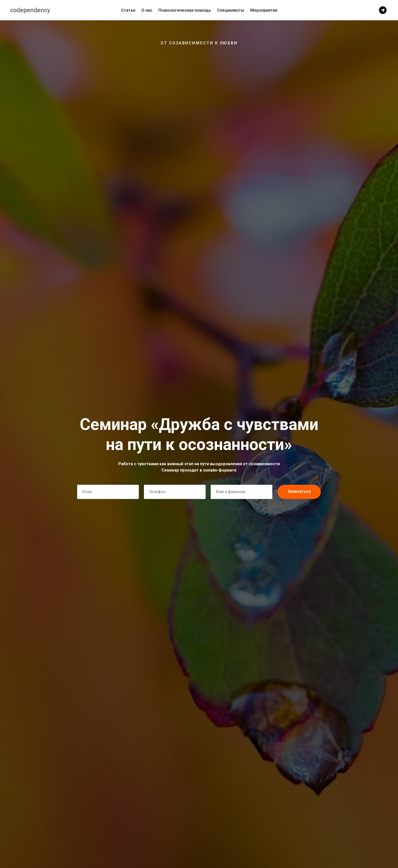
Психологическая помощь (185, 10)
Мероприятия (264, 10)
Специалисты (231, 10)
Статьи (128, 10)
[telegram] (383, 10)
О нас (147, 10)
